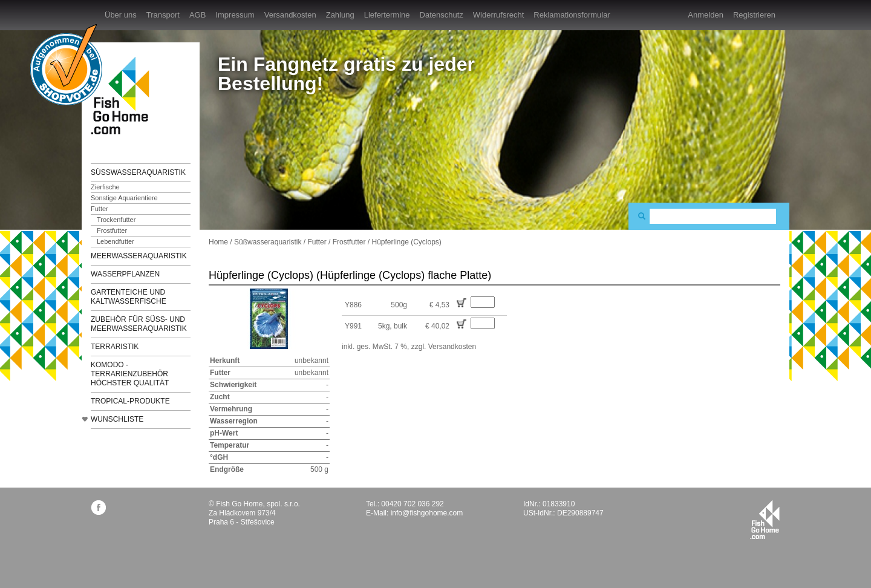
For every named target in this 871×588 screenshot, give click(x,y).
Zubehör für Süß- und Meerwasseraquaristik (139, 324)
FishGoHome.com (124, 95)
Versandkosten (290, 15)
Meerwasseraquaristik (139, 256)
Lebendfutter (116, 241)
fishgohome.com (765, 520)
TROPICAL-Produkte (130, 401)
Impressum (235, 15)
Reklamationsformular (572, 15)
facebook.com (98, 507)
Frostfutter (112, 230)
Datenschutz (442, 15)
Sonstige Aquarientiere (124, 198)
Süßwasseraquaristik (138, 172)
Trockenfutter (116, 220)
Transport (163, 15)
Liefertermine (387, 15)
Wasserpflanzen (125, 274)
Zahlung (340, 15)
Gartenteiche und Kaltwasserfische (129, 297)
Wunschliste (117, 419)
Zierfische (105, 187)
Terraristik (115, 347)
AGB (197, 15)
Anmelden (706, 15)
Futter (99, 209)
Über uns (121, 15)
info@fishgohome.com (427, 513)
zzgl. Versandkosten (444, 347)
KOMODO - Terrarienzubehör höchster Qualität (130, 374)
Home (218, 242)
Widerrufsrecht (499, 15)
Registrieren (754, 15)
